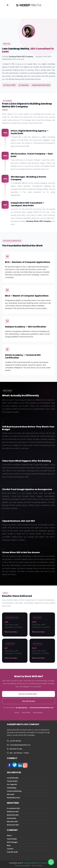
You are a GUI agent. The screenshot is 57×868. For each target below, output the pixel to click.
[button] (51, 862)
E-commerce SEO (13, 808)
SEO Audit (11, 794)
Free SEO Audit (12, 852)
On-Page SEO (12, 784)
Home (17, 713)
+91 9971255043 (21, 708)
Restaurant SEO (13, 825)
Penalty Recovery (13, 798)
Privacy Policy (37, 866)
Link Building (12, 788)
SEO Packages (12, 842)
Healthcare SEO (13, 812)
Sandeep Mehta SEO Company (36, 863)
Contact (10, 849)
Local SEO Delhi (13, 778)
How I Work (26, 713)
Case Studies (38, 713)
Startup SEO (11, 818)
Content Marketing (14, 791)
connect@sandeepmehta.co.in (41, 708)
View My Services (29, 701)
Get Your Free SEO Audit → (28, 694)
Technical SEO (12, 781)
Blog (9, 845)
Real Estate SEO (13, 815)
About (9, 835)
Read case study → (12, 632)
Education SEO (12, 822)
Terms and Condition (23, 866)
